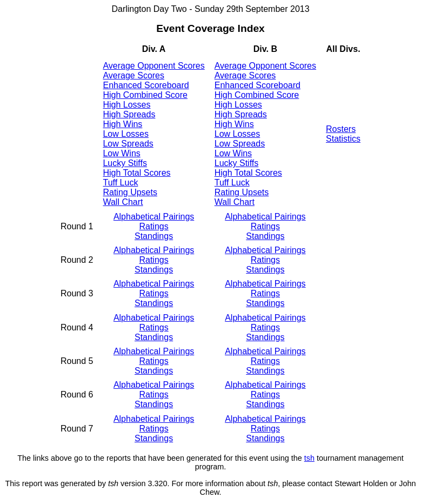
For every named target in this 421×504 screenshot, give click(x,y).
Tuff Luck (120, 183)
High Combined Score (145, 95)
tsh (309, 458)
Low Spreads (128, 144)
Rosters (341, 129)
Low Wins (121, 153)
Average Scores (133, 75)
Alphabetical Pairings (154, 217)
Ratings (153, 226)
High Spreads (129, 114)
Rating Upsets (130, 192)
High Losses (126, 105)
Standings (154, 236)
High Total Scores (136, 173)
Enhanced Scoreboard (146, 85)
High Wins (122, 124)
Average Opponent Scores (153, 66)
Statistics (343, 139)
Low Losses (126, 134)
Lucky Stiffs (125, 163)
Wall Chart (123, 202)
